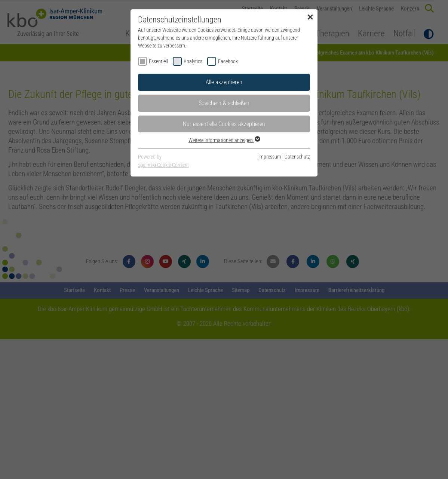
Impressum (270, 157)
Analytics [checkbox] (193, 61)
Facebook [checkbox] (228, 61)
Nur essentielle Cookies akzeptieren (224, 124)
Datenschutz (297, 157)
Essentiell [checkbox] (158, 61)
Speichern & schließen (224, 103)
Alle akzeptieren (224, 82)
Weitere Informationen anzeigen (224, 140)
